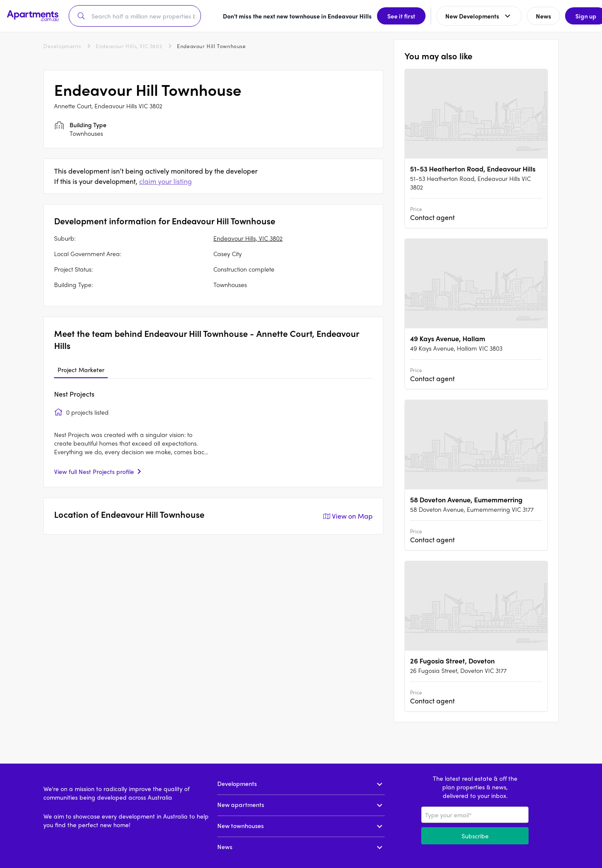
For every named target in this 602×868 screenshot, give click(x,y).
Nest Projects (74, 394)
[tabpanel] (213, 433)
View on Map (347, 516)
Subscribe (475, 836)
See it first (390, 16)
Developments (62, 46)
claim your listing (166, 181)
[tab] (81, 370)
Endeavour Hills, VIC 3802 (129, 46)
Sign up (574, 16)
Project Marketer (81, 370)
